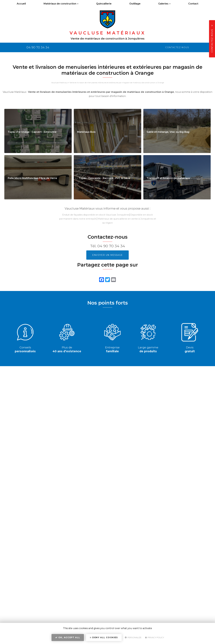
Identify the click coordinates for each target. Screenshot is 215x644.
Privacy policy (155, 637)
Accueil (21, 4)
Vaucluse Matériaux (59, 83)
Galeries (164, 4)
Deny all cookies (104, 637)
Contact (193, 4)
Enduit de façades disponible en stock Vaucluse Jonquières (96, 215)
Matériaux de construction (61, 4)
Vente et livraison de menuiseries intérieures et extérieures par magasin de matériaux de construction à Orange (117, 83)
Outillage (135, 4)
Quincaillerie (104, 4)
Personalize (133, 637)
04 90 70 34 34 (111, 246)
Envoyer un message (107, 255)
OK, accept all (68, 637)
